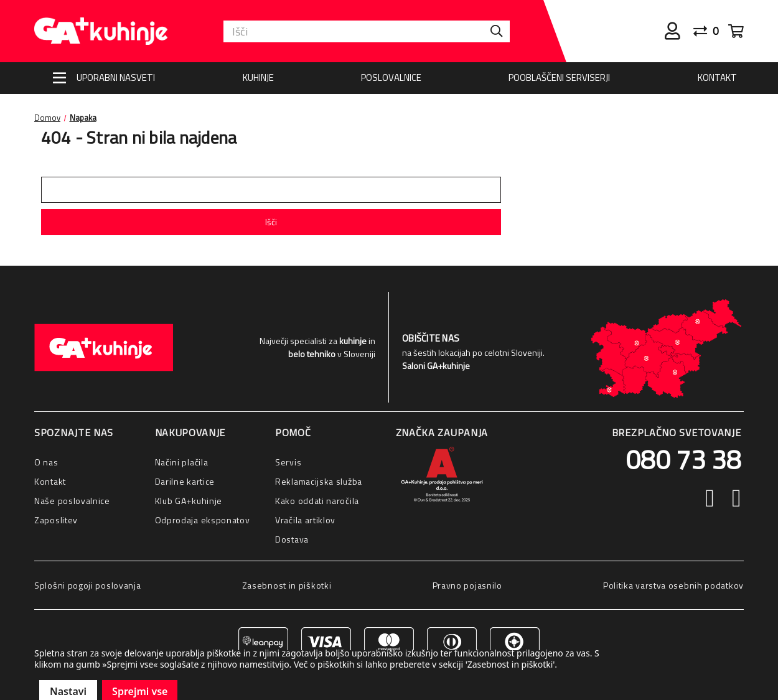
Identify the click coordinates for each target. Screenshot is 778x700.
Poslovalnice (391, 77)
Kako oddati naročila (317, 501)
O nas (46, 462)
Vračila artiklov (305, 520)
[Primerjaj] (711, 31)
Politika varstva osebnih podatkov (673, 585)
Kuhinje (258, 77)
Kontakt (717, 77)
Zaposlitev (56, 520)
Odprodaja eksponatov (203, 520)
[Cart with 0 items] (736, 31)
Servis (288, 462)
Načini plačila (182, 462)
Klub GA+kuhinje (189, 501)
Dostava (292, 539)
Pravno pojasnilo (467, 585)
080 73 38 (683, 459)
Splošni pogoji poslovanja (88, 585)
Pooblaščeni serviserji (559, 77)
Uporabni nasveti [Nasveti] (116, 77)
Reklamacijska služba (319, 481)
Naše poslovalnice (72, 501)
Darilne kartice (185, 481)
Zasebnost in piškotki (287, 585)
